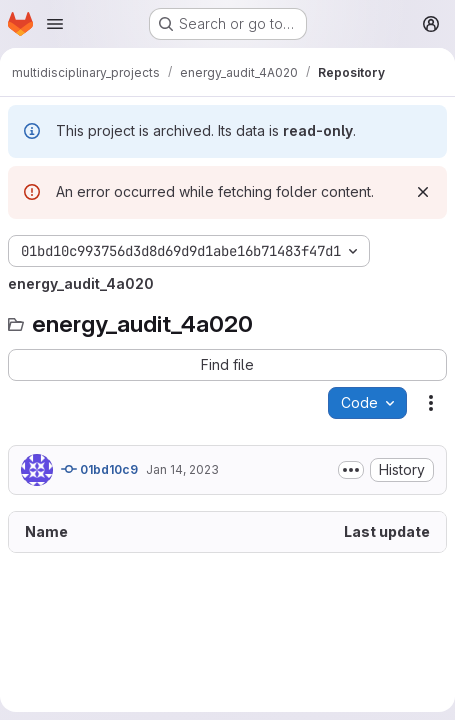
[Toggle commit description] (351, 470)
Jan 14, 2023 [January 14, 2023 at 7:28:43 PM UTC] (182, 469)
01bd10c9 (99, 469)
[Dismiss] (423, 192)
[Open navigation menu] (55, 24)
